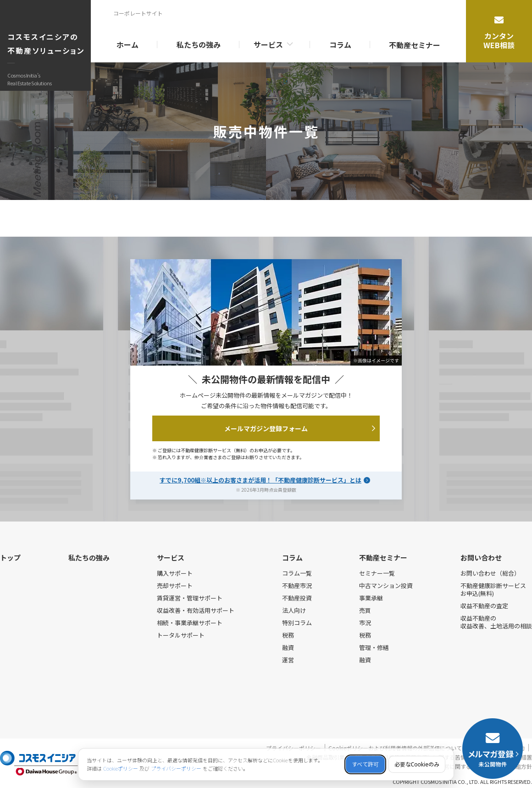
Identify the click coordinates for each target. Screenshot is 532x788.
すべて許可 (365, 764)
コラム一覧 (297, 573)
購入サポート (175, 573)
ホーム (127, 44)
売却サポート (175, 585)
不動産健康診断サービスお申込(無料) (493, 589)
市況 (365, 623)
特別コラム (297, 623)
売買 (365, 610)
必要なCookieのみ (417, 764)
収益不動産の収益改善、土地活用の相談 (496, 622)
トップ (10, 558)
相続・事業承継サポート (190, 623)
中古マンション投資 (386, 585)
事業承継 (371, 598)
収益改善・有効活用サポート (196, 610)
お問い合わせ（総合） (490, 573)
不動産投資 (297, 598)
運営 (288, 660)
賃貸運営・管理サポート (190, 598)
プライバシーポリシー (176, 769)
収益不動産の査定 (484, 606)
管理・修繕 (374, 647)
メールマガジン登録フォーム (300, 428)
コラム (340, 44)
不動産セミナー (415, 45)
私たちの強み (199, 44)
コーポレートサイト (138, 13)
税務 (288, 635)
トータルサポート (181, 635)
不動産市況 (297, 585)
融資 (288, 647)
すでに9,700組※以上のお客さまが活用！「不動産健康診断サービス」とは (260, 479)
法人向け (294, 610)
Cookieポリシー (121, 769)
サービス (268, 44)
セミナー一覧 (377, 573)
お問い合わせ (481, 558)
